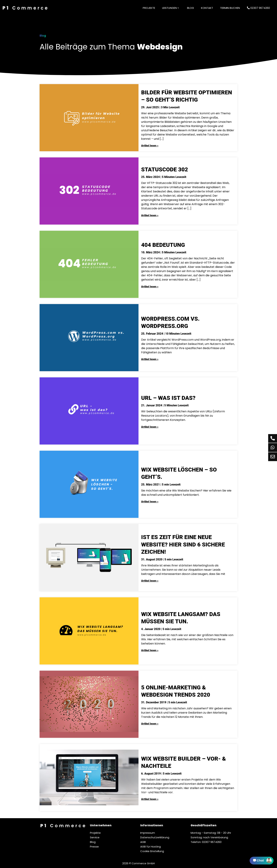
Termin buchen (230, 8)
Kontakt (207, 8)
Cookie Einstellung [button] (152, 851)
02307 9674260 (258, 8)
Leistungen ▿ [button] (171, 8)
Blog (191, 8)
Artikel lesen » (150, 146)
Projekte (149, 8)
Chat (262, 861)
